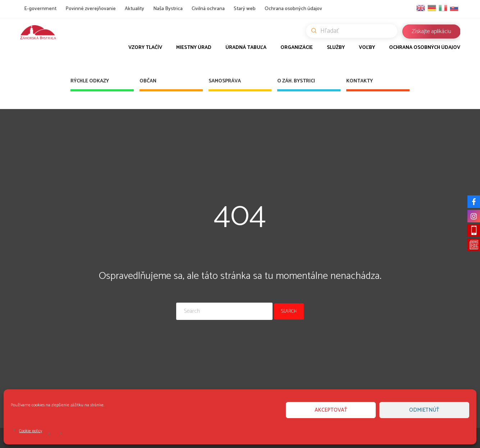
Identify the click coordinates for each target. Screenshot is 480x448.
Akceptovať (331, 410)
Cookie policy (31, 431)
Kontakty (360, 81)
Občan (148, 81)
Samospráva (225, 81)
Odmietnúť (424, 410)
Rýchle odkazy (90, 81)
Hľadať (354, 31)
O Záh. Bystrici (296, 81)
